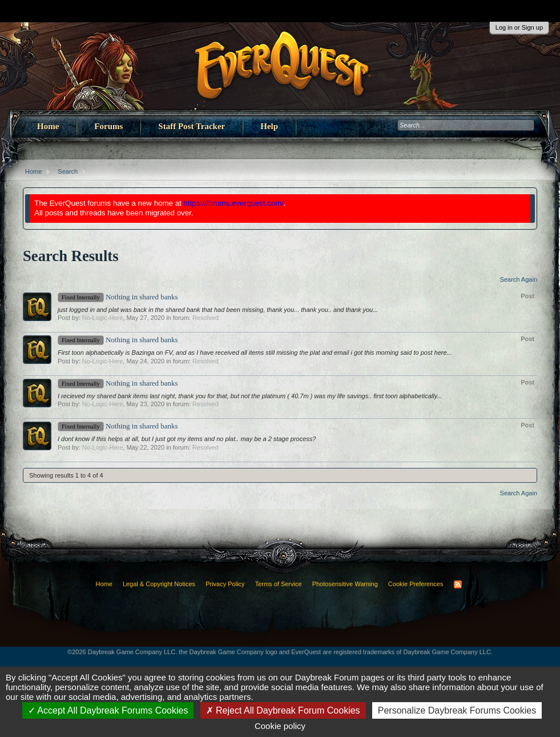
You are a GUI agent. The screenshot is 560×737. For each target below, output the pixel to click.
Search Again (519, 279)
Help (269, 126)
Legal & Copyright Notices (159, 584)
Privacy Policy (225, 584)
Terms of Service (279, 584)
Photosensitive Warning (345, 584)
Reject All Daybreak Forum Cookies (283, 710)
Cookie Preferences (416, 584)
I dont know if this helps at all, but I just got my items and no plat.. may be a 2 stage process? (187, 439)
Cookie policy (280, 726)
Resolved (206, 318)
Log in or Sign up (519, 27)
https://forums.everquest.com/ (234, 203)
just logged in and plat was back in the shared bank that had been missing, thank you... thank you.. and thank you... (218, 310)
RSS (458, 584)
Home (48, 126)
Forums (108, 126)
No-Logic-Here (103, 318)
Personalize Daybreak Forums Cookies (457, 710)
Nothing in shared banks (118, 297)
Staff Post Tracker (192, 126)
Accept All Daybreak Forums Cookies (108, 710)
